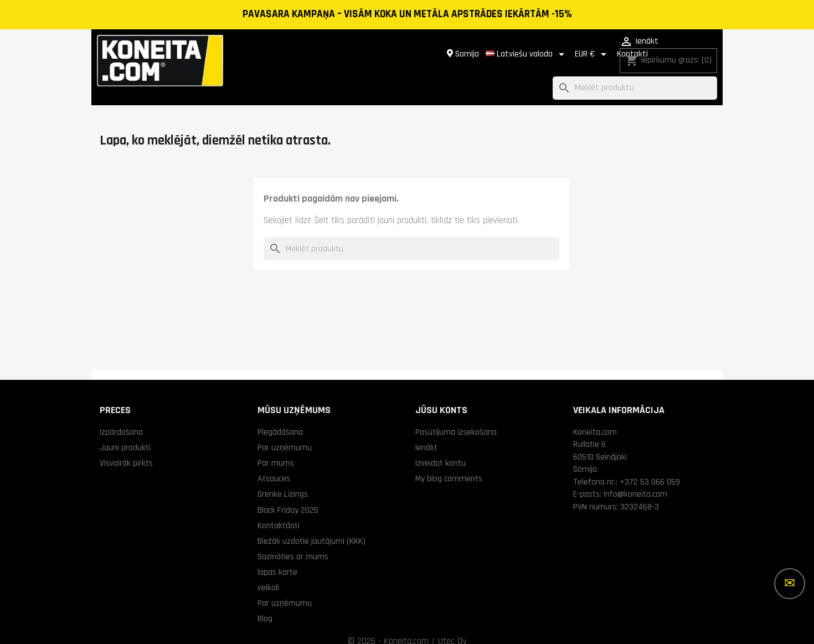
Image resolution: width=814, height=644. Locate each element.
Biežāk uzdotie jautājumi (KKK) (311, 528)
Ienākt (426, 434)
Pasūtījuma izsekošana (456, 419)
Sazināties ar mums (293, 543)
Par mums (276, 450)
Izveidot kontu (441, 450)
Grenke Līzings (283, 481)
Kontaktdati (279, 512)
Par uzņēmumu (285, 434)
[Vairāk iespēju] (790, 584)
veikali (268, 574)
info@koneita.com (635, 481)
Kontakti (552, 47)
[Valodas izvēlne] (446, 48)
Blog (265, 605)
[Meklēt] (635, 75)
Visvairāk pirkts (126, 450)
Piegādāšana (280, 419)
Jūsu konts (441, 397)
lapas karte (277, 559)
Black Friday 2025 (288, 497)
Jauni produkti (125, 434)
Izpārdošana (121, 419)
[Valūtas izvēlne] (512, 48)
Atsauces (274, 465)
